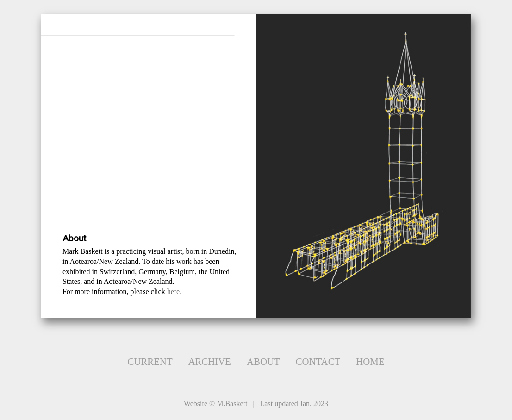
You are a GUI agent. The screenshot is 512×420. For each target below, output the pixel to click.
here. (175, 291)
